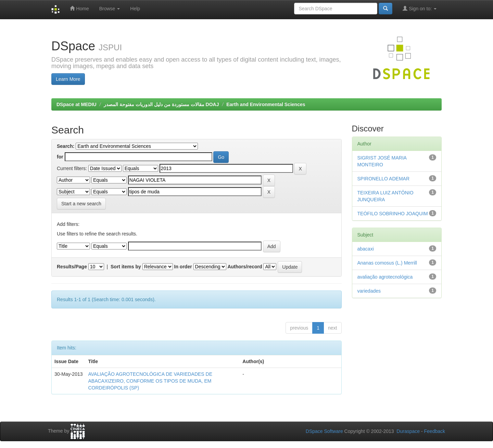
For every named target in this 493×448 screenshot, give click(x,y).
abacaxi (366, 249)
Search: (66, 146)
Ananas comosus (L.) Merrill (387, 263)
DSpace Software (324, 431)
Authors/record (245, 267)
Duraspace (408, 431)
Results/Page (72, 267)
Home (79, 8)
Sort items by (126, 267)
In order (183, 267)
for (60, 157)
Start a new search (81, 204)
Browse (110, 9)
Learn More (68, 79)
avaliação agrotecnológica (385, 277)
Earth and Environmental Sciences (266, 104)
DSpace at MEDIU (77, 104)
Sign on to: (420, 8)
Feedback (435, 431)
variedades (369, 291)
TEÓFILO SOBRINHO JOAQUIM (393, 214)
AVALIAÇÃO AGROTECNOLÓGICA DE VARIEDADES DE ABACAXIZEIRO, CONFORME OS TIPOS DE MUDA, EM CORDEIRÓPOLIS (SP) (150, 381)
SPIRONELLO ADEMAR (384, 179)
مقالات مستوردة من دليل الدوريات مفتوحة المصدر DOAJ (161, 104)
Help (135, 9)
